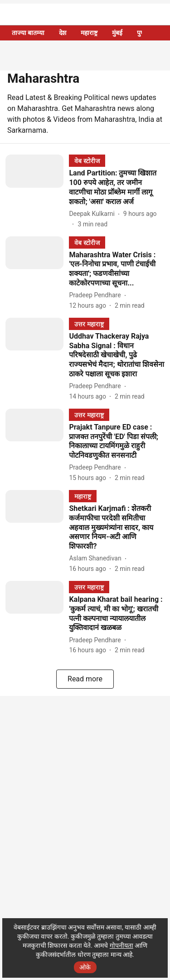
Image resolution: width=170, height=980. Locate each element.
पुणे (141, 33)
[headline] (117, 187)
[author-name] (93, 214)
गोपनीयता (121, 945)
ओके (85, 967)
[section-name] (87, 161)
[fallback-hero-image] (37, 192)
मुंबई (117, 33)
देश (63, 33)
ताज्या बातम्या (28, 33)
